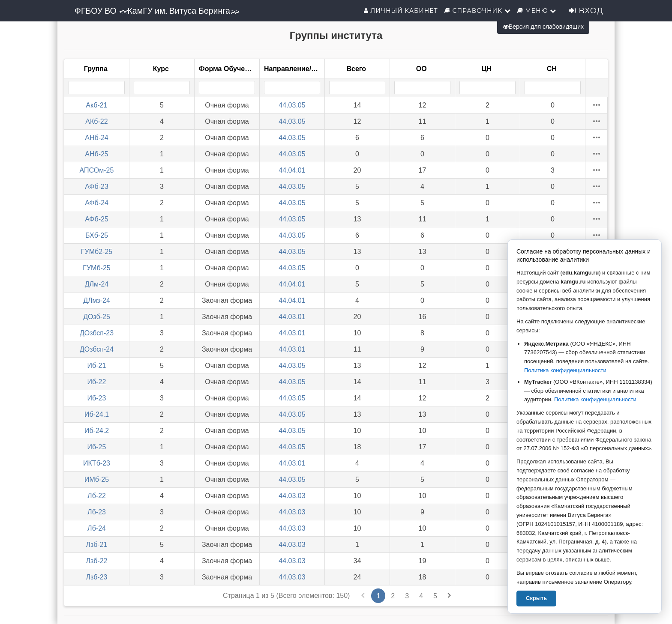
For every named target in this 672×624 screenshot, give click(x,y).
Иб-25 (97, 447)
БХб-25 (97, 235)
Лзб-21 (97, 545)
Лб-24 (97, 528)
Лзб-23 (97, 577)
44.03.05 (292, 105)
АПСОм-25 (97, 170)
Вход (586, 11)
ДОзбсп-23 (97, 333)
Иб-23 (97, 398)
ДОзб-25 (97, 317)
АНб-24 (97, 138)
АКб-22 (96, 121)
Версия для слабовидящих (543, 27)
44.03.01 (292, 317)
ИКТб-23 (97, 463)
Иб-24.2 (97, 431)
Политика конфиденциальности (565, 370)
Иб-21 (97, 366)
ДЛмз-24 (97, 300)
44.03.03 (292, 496)
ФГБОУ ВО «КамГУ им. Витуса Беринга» (157, 11)
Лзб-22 (97, 561)
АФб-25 (97, 219)
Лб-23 (97, 512)
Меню (537, 11)
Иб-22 (97, 382)
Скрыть (536, 598)
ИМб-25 (97, 479)
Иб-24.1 (97, 414)
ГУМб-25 (96, 268)
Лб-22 (97, 496)
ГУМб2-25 (97, 252)
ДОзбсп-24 (97, 349)
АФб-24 (97, 203)
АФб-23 (97, 187)
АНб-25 (97, 154)
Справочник (478, 11)
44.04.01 (292, 170)
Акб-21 (96, 105)
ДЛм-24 (97, 284)
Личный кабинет (401, 11)
